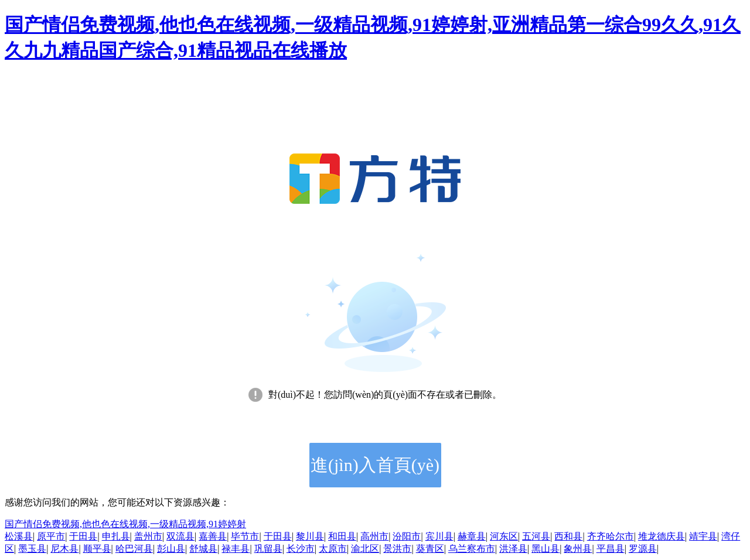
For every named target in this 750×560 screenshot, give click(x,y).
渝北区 (365, 549)
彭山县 (171, 549)
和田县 (342, 536)
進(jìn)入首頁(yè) (375, 465)
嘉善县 (213, 536)
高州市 (374, 536)
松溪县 (19, 536)
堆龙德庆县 (662, 536)
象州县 (578, 549)
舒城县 (203, 549)
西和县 (568, 536)
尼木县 (64, 549)
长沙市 (301, 549)
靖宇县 (703, 536)
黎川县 (310, 536)
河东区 (504, 536)
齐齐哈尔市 (611, 536)
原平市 (51, 536)
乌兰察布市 (472, 549)
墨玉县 (32, 549)
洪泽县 (513, 549)
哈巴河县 (134, 549)
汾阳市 (407, 536)
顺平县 (97, 549)
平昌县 (611, 549)
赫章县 (472, 536)
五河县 (536, 536)
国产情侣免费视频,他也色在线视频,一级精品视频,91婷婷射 (125, 524)
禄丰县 (236, 549)
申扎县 (116, 536)
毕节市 (245, 536)
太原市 (333, 549)
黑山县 (546, 549)
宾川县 (439, 536)
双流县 (180, 536)
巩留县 (268, 549)
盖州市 (148, 536)
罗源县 (643, 549)
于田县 (83, 536)
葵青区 (430, 549)
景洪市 (397, 549)
